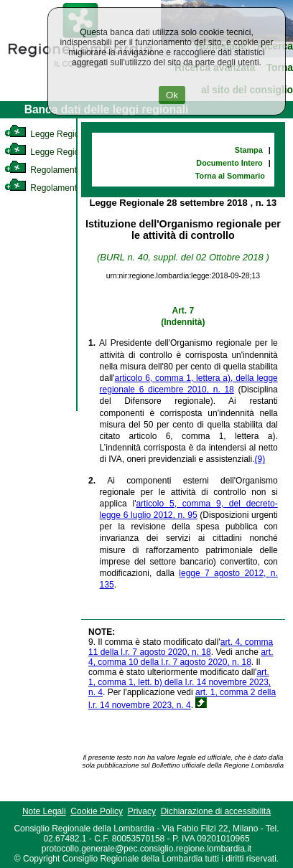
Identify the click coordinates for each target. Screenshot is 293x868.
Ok (172, 95)
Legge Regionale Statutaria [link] (70, 152)
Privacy (142, 811)
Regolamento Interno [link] (57, 170)
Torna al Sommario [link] (230, 176)
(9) (260, 459)
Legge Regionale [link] (50, 134)
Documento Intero (229, 163)
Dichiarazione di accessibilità (216, 811)
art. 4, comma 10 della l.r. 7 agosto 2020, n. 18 (181, 657)
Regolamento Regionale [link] (64, 188)
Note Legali (44, 811)
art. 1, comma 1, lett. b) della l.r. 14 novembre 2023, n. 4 (180, 682)
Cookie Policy (97, 811)
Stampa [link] (249, 150)
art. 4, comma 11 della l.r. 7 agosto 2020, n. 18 (181, 647)
